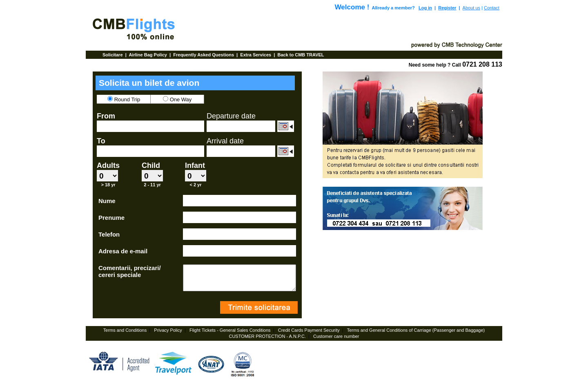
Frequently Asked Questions (204, 55)
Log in (425, 8)
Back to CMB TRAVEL (301, 55)
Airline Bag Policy (148, 55)
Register (447, 8)
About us (471, 8)
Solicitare (113, 55)
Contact (492, 8)
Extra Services (256, 55)
